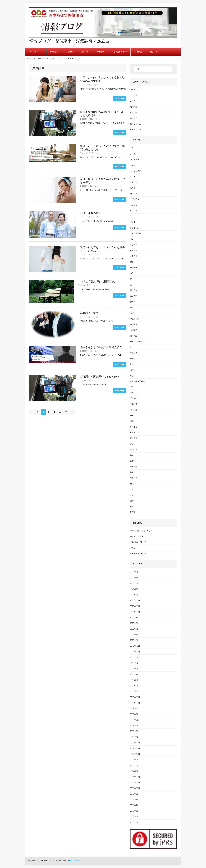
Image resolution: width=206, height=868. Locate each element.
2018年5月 (134, 731)
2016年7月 (134, 805)
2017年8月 (134, 765)
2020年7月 (134, 629)
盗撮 (132, 415)
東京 (132, 370)
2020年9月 (134, 617)
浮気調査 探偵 (89, 313)
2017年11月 (135, 748)
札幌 (132, 364)
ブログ (133, 222)
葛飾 (132, 455)
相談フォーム (155, 52)
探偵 (132, 307)
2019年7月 (134, 669)
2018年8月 (134, 714)
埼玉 (132, 273)
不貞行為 (134, 250)
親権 (132, 484)
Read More (120, 98)
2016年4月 (134, 822)
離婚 (132, 501)
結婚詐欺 (69, 52)
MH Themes (75, 861)
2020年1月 (134, 640)
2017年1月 (134, 771)
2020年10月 (135, 612)
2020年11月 (135, 606)
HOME (133, 90)
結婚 (132, 444)
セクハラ (134, 194)
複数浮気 (134, 478)
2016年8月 (134, 800)
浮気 (132, 393)
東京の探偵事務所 (119, 52)
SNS (132, 148)
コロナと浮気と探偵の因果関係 (96, 281)
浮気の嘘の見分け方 (138, 542)
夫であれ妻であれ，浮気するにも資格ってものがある (102, 249)
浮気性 (133, 548)
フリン (133, 216)
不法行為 (134, 245)
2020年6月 (134, 635)
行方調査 (134, 467)
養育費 (133, 512)
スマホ (133, 188)
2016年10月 (135, 788)
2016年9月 (134, 794)
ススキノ (134, 177)
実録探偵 (134, 290)
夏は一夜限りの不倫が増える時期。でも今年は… (102, 180)
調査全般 (85, 52)
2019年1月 (134, 691)
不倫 (132, 239)
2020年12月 (135, 600)
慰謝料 (133, 302)
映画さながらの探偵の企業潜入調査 (101, 347)
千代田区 (134, 268)
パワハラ (134, 211)
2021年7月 (134, 583)
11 (66, 412)
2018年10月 (135, 703)
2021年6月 (134, 589)
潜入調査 (134, 410)
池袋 (132, 387)
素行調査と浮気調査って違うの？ (100, 377)
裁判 (132, 472)
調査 (132, 489)
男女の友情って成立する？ (141, 531)
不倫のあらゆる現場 (138, 553)
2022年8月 (134, 572)
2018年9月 (134, 709)
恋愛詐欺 (134, 296)
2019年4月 (134, 674)
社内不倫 (134, 427)
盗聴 (132, 421)
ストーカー (135, 182)
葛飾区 (133, 461)
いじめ (133, 154)
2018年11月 (135, 697)
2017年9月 (134, 760)
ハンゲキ (134, 205)
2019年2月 (134, 686)
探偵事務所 (135, 324)
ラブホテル (135, 228)
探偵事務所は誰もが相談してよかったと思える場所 (102, 113)
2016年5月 (134, 817)
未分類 (133, 358)
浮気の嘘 (134, 398)
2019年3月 (134, 680)
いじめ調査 (135, 159)
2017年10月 (135, 754)
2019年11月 (135, 652)
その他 (133, 165)
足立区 (133, 495)
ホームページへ (36, 52)
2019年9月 (134, 657)
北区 (132, 262)
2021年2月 (134, 595)
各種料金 (100, 52)
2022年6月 (134, 578)
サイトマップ (135, 129)
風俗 (132, 506)
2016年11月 (135, 782)
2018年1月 (134, 737)
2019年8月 (134, 663)
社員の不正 (135, 432)
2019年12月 (135, 646)
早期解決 (134, 353)
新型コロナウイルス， (139, 341)
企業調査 (134, 256)
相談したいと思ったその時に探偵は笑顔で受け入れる (102, 148)
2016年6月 (134, 811)
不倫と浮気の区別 (91, 213)
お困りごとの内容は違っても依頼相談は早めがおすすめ (102, 79)
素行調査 (134, 107)
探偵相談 (134, 336)
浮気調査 (54, 52)
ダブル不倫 (135, 199)
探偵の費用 (135, 319)
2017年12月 (135, 743)
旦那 (132, 347)
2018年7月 (134, 720)
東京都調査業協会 (137, 381)
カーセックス (135, 171)
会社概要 (138, 52)
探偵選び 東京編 (137, 536)
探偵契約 (134, 330)
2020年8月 (134, 623)
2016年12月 (135, 777)
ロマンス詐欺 (135, 233)
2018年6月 (134, 726)
